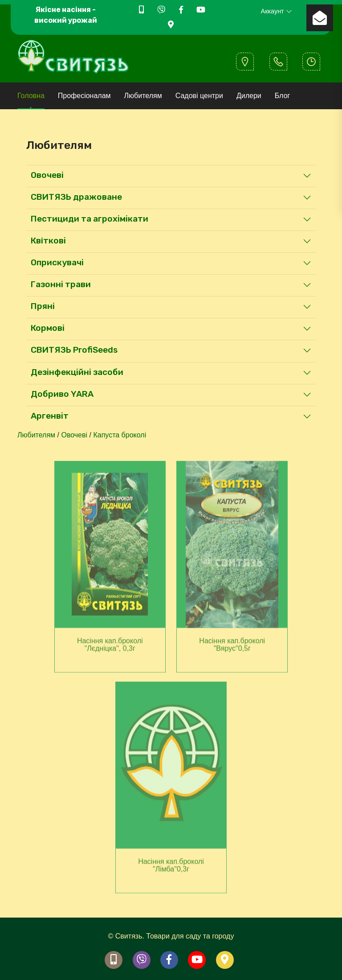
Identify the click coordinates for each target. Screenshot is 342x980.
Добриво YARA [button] (62, 394)
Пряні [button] (43, 306)
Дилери (249, 96)
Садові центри (199, 96)
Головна (31, 96)
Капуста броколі (120, 435)
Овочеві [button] (47, 175)
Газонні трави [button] (61, 284)
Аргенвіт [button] (50, 416)
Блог (283, 96)
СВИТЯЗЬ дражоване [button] (76, 197)
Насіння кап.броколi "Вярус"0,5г (232, 647)
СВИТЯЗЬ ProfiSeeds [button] (74, 350)
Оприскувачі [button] (57, 262)
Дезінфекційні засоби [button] (77, 372)
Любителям (143, 96)
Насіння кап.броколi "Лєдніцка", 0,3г (110, 647)
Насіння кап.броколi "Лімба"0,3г (171, 868)
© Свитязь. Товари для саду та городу (171, 936)
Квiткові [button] (48, 241)
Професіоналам (84, 96)
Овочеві (74, 435)
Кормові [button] (48, 328)
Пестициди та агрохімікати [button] (90, 219)
